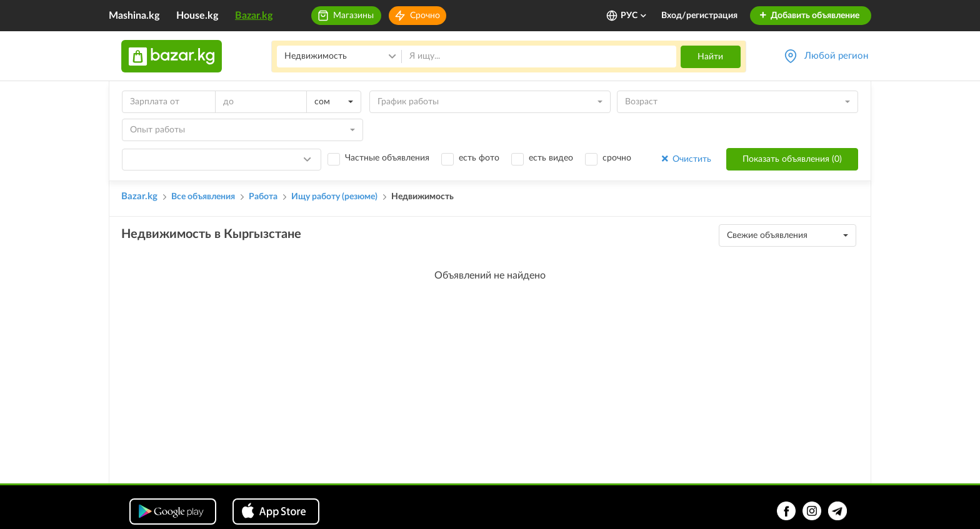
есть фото (479, 158)
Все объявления (203, 197)
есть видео (551, 158)
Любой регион (836, 56)
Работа (263, 197)
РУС (634, 16)
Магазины (353, 16)
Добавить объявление (809, 16)
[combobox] (334, 102)
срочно (617, 158)
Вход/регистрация (699, 16)
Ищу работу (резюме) (334, 197)
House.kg (197, 16)
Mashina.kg (134, 16)
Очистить (685, 159)
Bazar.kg (254, 16)
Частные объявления (387, 158)
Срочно (425, 16)
